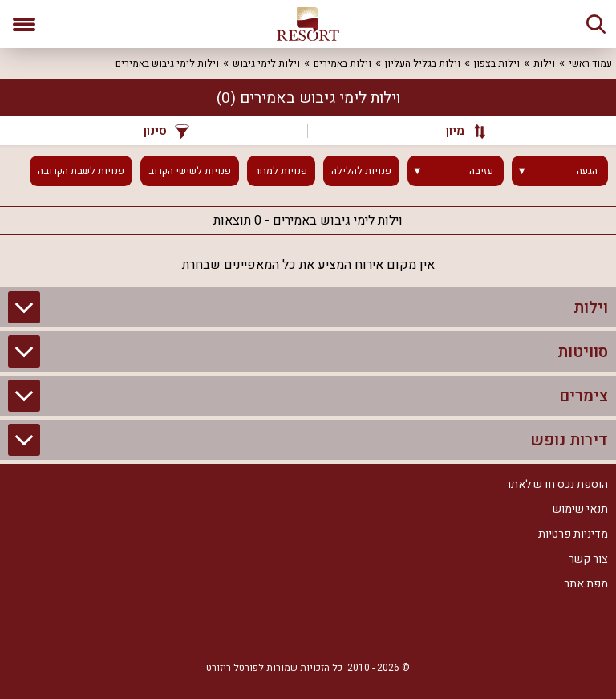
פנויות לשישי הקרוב (190, 171)
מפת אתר (586, 584)
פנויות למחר (281, 171)
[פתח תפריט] (24, 24)
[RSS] (308, 628)
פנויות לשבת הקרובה (81, 171)
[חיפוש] (596, 24)
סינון (166, 131)
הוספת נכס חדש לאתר (557, 484)
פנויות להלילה (361, 171)
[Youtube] (260, 628)
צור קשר (588, 559)
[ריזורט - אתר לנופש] (308, 24)
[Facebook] (356, 628)
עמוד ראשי (590, 63)
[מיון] (458, 131)
